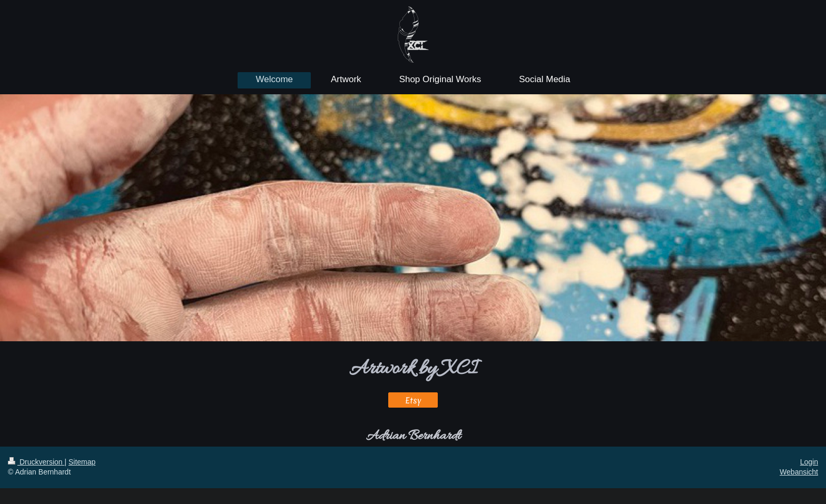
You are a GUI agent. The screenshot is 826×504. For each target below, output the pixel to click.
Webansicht (799, 472)
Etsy (413, 400)
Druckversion (36, 462)
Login (809, 462)
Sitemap (82, 462)
